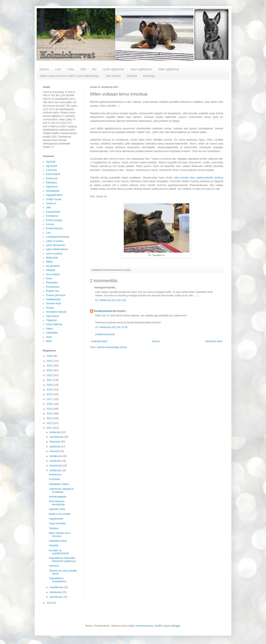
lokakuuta (55, 442)
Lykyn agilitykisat (141, 69)
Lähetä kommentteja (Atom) (112, 347)
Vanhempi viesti (214, 341)
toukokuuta (56, 466)
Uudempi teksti (99, 341)
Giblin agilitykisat (168, 69)
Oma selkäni (53, 274)
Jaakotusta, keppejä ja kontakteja (61, 490)
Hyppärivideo (56, 519)
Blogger (176, 626)
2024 (50, 366)
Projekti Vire (52, 291)
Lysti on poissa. (54, 254)
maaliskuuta (56, 587)
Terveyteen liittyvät (56, 312)
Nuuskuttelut (53, 266)
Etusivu (44, 69)
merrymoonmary (144, 626)
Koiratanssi (52, 216)
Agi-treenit (52, 166)
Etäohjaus (51, 183)
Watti (49, 341)
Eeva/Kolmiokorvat (105, 311)
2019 (50, 390)
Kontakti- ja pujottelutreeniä (59, 552)
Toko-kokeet (113, 76)
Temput (50, 308)
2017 (50, 399)
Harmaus (54, 566)
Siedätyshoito (53, 299)
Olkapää (51, 270)
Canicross (51, 170)
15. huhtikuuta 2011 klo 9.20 (111, 300)
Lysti (58, 69)
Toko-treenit (52, 316)
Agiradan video (57, 509)
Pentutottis (52, 283)
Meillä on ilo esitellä (60, 514)
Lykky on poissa (55, 241)
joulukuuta (56, 432)
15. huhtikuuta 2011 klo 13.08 (111, 327)
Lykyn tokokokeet (55, 245)
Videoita (132, 76)
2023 (50, 370)
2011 (50, 428)
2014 (50, 414)
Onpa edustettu (57, 523)
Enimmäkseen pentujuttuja (57, 503)
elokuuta (55, 451)
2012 (50, 423)
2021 (50, 380)
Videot (49, 329)
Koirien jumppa (54, 220)
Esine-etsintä (53, 174)
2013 (50, 418)
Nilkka (49, 262)
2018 (50, 394)
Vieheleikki (52, 333)
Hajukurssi (52, 187)
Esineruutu (52, 178)
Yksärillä (54, 546)
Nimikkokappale (58, 497)
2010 (50, 603)
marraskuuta (57, 437)
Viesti (49, 337)
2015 (50, 409)
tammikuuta (56, 597)
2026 (50, 356)
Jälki (48, 208)
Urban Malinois (54, 324)
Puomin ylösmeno (56, 295)
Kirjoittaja (149, 76)
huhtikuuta (56, 470)
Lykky (71, 69)
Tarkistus (54, 528)
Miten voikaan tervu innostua (60, 535)
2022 (50, 375)
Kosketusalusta (54, 228)
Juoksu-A (51, 203)
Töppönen (51, 320)
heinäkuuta (56, 456)
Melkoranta (52, 258)
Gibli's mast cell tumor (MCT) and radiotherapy (69, 76)
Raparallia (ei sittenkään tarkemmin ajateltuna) (62, 559)
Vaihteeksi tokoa (58, 541)
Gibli (83, 69)
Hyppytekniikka (54, 195)
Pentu (49, 279)
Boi (94, 69)
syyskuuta (55, 447)
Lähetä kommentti (105, 334)
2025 (50, 361)
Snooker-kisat (53, 303)
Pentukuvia (55, 475)
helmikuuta (56, 592)
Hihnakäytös (53, 191)
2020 (50, 385)
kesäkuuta (56, 461)
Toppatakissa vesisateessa (58, 580)
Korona (50, 224)
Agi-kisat (51, 162)
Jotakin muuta (54, 199)
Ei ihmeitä (54, 479)
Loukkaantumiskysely (58, 237)
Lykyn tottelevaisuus (57, 249)
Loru (48, 233)
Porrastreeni (53, 287)
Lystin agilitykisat (113, 69)
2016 (50, 404)
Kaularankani (53, 212)
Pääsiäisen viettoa (59, 484)
